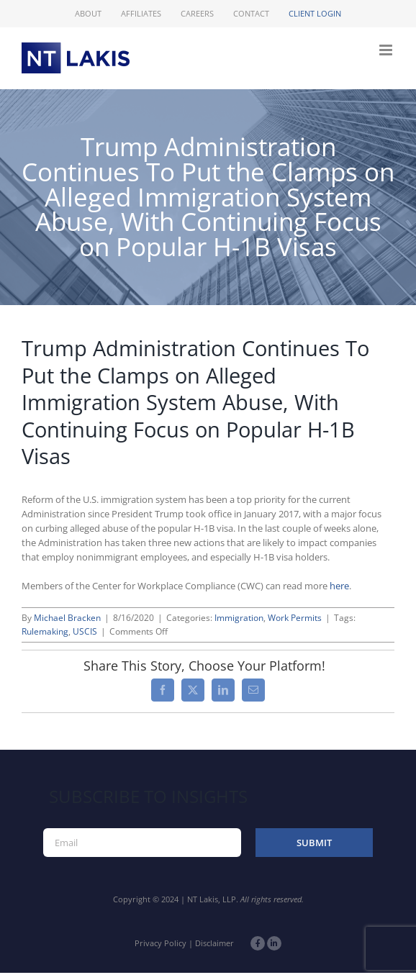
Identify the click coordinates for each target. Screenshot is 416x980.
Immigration (239, 618)
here (339, 586)
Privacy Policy (160, 943)
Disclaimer (214, 943)
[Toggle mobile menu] (387, 50)
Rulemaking (45, 631)
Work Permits (295, 618)
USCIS (85, 631)
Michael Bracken (67, 618)
